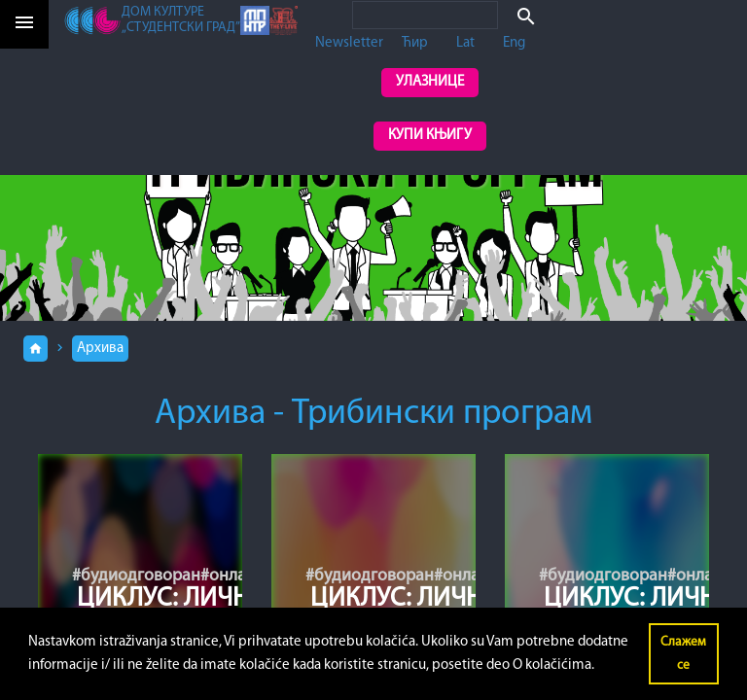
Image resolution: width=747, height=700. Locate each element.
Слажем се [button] (683, 654)
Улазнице (430, 82)
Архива (100, 349)
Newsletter (349, 43)
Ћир (415, 43)
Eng (514, 43)
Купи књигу (430, 136)
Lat (465, 43)
